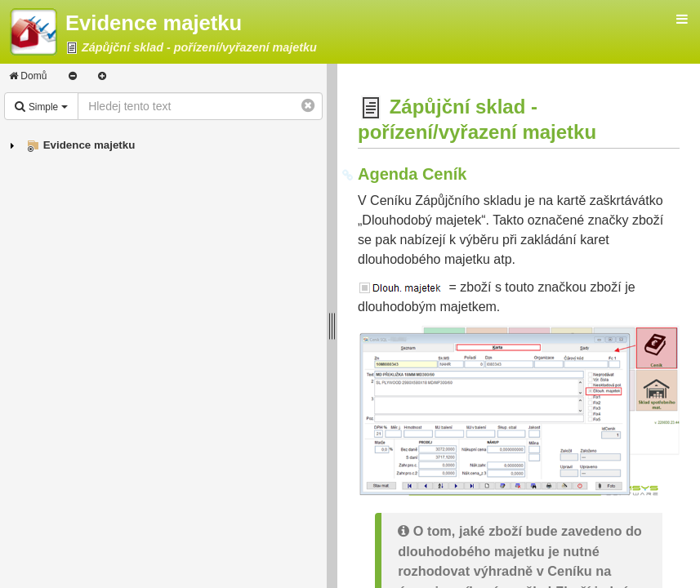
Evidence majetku (89, 145)
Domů (28, 76)
